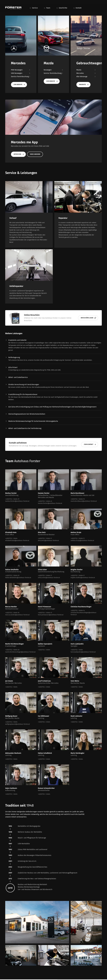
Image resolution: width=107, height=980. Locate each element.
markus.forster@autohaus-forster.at (17, 501)
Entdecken (19, 154)
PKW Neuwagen (21, 70)
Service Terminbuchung (21, 77)
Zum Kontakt (90, 444)
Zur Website (19, 85)
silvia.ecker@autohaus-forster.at (49, 578)
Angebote (84, 85)
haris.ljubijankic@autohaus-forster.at (83, 652)
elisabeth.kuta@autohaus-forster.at (17, 541)
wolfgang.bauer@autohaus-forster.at (18, 724)
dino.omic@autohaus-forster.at (48, 541)
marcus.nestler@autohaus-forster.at (17, 615)
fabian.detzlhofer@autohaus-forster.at (18, 578)
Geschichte (63, 8)
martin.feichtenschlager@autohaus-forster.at (20, 652)
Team (48, 8)
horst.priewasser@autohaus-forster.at (51, 615)
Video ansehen (35, 154)
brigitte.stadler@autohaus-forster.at (83, 578)
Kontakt (79, 8)
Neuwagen (53, 70)
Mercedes (86, 73)
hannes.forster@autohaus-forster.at (50, 503)
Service (35, 8)
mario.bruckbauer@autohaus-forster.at (84, 501)
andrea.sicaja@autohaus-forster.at (82, 541)
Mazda (86, 70)
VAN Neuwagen (21, 73)
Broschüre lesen (88, 318)
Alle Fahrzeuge (86, 77)
